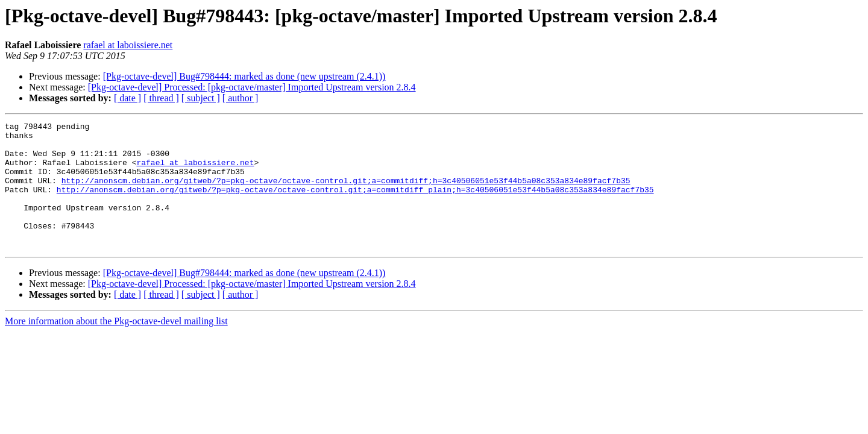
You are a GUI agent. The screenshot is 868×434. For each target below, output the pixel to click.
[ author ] (241, 98)
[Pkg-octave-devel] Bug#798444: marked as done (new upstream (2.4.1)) (244, 76)
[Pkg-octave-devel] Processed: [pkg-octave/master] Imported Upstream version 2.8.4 (252, 87)
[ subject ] (201, 98)
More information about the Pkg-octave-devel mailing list (116, 346)
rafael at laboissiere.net (128, 45)
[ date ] (127, 98)
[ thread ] (161, 98)
